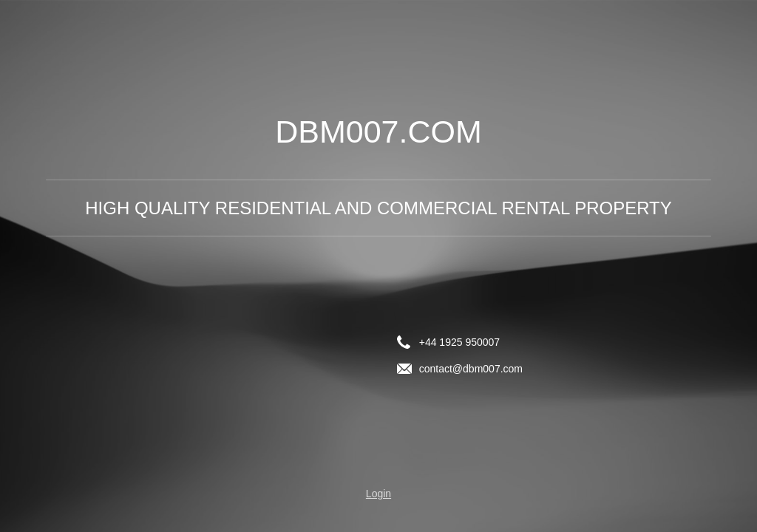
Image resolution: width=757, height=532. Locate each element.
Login (378, 494)
